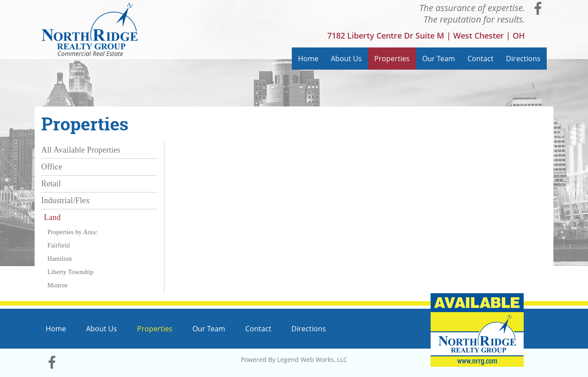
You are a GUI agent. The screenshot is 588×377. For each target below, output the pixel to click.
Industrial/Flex (66, 200)
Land (52, 217)
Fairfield (59, 245)
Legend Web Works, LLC (312, 359)
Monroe (58, 285)
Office (52, 167)
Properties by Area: (73, 232)
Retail (51, 184)
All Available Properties (81, 150)
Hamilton (60, 259)
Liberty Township (70, 272)
